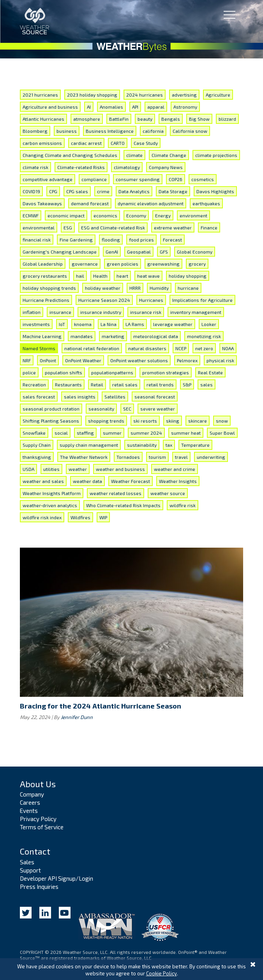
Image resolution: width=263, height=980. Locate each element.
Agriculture (218, 95)
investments (36, 324)
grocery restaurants (45, 276)
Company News (166, 167)
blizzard (227, 119)
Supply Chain (37, 445)
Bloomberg (35, 131)
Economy (136, 215)
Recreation (34, 384)
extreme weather (173, 227)
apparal (156, 107)
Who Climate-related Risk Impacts (123, 505)
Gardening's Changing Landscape (60, 252)
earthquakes (206, 203)
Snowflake (34, 433)
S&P (187, 384)
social (61, 433)
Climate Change (169, 155)
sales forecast (39, 397)
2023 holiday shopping (92, 95)
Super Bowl (222, 433)
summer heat (186, 433)
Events (29, 811)
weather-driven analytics (50, 505)
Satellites (115, 397)
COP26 (176, 179)
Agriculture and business (50, 107)
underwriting (211, 457)
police (29, 372)
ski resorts (145, 421)
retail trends (160, 384)
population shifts (64, 372)
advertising (184, 95)
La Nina (109, 324)
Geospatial (139, 252)
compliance (94, 179)
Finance (209, 227)
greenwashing (163, 264)
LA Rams (135, 324)
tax (169, 445)
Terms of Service (42, 827)
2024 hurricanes (145, 95)
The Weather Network (84, 457)
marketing (113, 336)
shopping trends (106, 421)
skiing (173, 421)
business (67, 131)
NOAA (228, 348)
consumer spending (138, 179)
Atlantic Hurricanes (43, 119)
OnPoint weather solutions (139, 360)
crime (103, 191)
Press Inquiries (39, 887)
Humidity (159, 288)
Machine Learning (42, 336)
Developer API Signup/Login (56, 878)
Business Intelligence (110, 131)
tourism (157, 457)
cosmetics (203, 179)
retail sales (125, 384)
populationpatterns (112, 372)
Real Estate (210, 372)
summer (112, 433)
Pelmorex (187, 360)
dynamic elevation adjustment (151, 203)
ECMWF (31, 215)
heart (122, 276)
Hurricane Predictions (46, 300)
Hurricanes (151, 300)
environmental (39, 227)
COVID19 (31, 191)
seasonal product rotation (51, 409)
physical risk (220, 360)
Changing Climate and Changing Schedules (70, 155)
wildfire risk (183, 505)
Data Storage (173, 191)
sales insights (80, 397)
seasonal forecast (155, 397)
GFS (164, 252)
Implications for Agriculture (202, 300)
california (153, 131)
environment (193, 215)
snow (222, 421)
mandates (82, 336)
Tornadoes (128, 457)
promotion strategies (166, 372)
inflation (32, 312)
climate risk (35, 167)
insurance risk (146, 312)
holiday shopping (188, 276)
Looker (209, 324)
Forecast (172, 240)
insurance (60, 312)
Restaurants (68, 384)
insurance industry (101, 312)
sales (207, 384)
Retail (97, 384)
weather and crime (175, 469)
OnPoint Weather (83, 360)
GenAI (112, 252)
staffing (85, 433)
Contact (35, 851)
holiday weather (103, 288)
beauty (145, 119)
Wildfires (80, 517)
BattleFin (119, 119)
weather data (87, 481)
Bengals (171, 119)
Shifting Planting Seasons (51, 421)
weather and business (120, 469)
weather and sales (43, 481)
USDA (28, 469)
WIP (103, 517)
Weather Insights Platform (52, 493)
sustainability (142, 445)
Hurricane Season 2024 (104, 300)
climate (134, 155)
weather (78, 469)
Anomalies (111, 107)
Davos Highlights (215, 191)
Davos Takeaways (42, 203)
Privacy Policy (38, 819)
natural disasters (147, 348)
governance (85, 264)
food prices (141, 240)
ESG (68, 227)
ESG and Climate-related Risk (113, 227)
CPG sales (77, 191)
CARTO (118, 143)
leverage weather (173, 324)
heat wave (148, 276)
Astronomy (185, 107)
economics (105, 215)
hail (80, 276)
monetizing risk (204, 336)
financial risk (37, 240)
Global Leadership (43, 264)
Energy (163, 215)
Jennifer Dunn (77, 717)
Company (32, 794)
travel (181, 457)
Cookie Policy (162, 973)
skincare (198, 421)
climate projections (216, 155)
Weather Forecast (131, 481)
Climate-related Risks (81, 167)
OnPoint (48, 360)
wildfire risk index (42, 517)
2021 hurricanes (40, 95)
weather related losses (116, 493)
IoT (62, 324)
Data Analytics (134, 191)
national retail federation (92, 348)
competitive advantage (48, 179)
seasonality (101, 409)
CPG (53, 191)
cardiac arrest (86, 143)
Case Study (146, 143)
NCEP (181, 348)
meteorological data (156, 336)
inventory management (196, 312)
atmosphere (87, 119)
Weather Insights (178, 481)
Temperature (195, 445)
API (135, 107)
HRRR (135, 288)
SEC (127, 409)
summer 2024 (146, 433)
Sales (27, 862)
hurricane (188, 288)
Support (30, 870)
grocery (197, 264)
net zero (204, 348)
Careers (30, 802)
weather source (168, 493)
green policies (123, 264)
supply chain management (89, 445)
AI (89, 107)
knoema (83, 324)
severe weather (158, 409)
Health (100, 276)
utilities (51, 469)
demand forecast (90, 203)
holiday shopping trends (49, 288)
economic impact (66, 215)
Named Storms (39, 348)
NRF (27, 360)
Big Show (199, 119)
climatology (127, 167)
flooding (111, 240)
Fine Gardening (76, 240)
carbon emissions (42, 143)
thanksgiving (37, 457)
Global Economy (195, 252)
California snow (190, 131)
